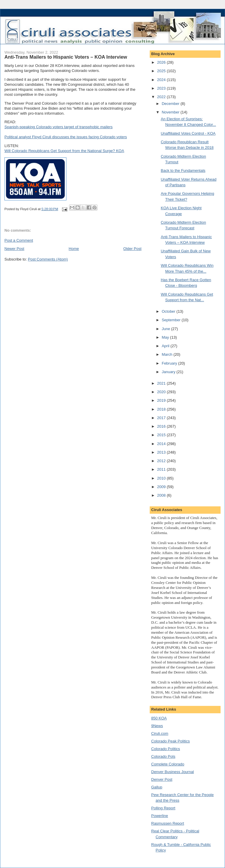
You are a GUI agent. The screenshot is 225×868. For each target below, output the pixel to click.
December (171, 104)
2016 (162, 426)
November (171, 112)
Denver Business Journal (173, 772)
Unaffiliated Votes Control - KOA (188, 133)
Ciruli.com (160, 733)
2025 (162, 71)
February (170, 363)
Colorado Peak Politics (171, 741)
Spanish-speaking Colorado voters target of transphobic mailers (58, 127)
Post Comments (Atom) (48, 259)
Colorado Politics (166, 749)
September (172, 320)
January (169, 372)
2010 (162, 478)
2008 (162, 495)
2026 (162, 62)
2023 (162, 88)
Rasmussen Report (168, 823)
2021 (162, 383)
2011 (162, 469)
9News (157, 726)
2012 (162, 461)
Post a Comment (19, 240)
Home (74, 249)
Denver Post (162, 779)
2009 (162, 487)
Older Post (132, 249)
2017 (162, 418)
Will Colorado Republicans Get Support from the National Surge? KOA (64, 151)
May (166, 337)
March (168, 354)
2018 (162, 409)
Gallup (157, 787)
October (169, 311)
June (167, 329)
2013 (162, 452)
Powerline (160, 816)
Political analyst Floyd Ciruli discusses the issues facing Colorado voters (66, 137)
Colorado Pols (163, 756)
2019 (162, 400)
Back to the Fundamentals (183, 171)
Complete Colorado (168, 764)
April (166, 346)
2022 (162, 97)
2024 (162, 80)
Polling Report (163, 808)
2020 (162, 392)
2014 (162, 444)
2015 (162, 435)
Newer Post (14, 249)
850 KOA (159, 718)
